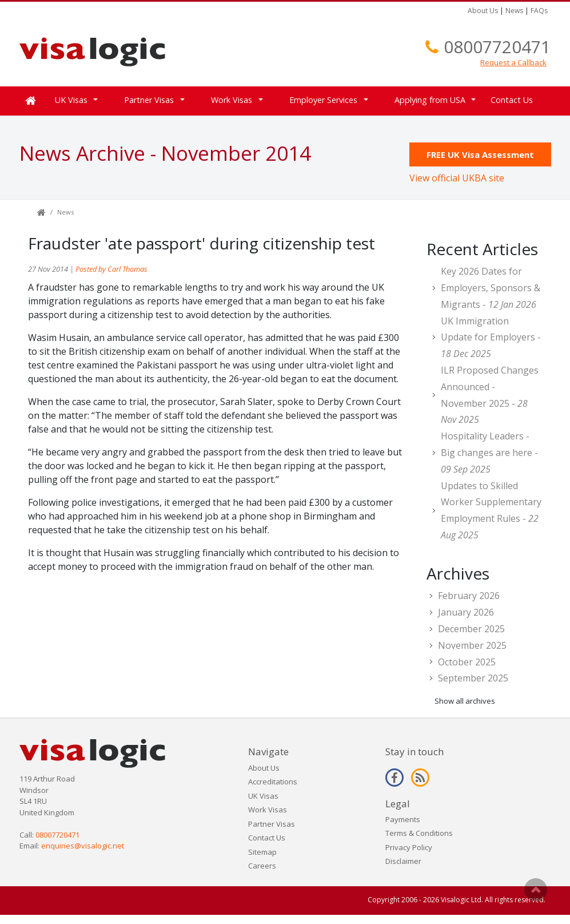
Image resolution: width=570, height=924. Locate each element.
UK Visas (71, 100)
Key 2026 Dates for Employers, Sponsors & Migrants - (491, 288)
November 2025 (472, 645)
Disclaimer (403, 861)
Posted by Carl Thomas (111, 269)
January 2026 (466, 612)
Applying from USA (430, 100)
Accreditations (273, 782)
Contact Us (512, 100)
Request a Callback (513, 62)
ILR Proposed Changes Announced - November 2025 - (490, 395)
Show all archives (465, 701)
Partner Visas (149, 100)
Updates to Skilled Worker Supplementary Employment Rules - (491, 510)
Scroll (536, 890)
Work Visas (232, 100)
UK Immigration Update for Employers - (491, 338)
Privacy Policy (409, 847)
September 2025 (473, 678)
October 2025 (467, 662)
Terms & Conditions (419, 833)
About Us (483, 11)
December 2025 (471, 629)
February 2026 (469, 596)
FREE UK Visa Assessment (480, 154)
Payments (403, 819)
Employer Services (323, 100)
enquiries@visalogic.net (83, 846)
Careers (262, 866)
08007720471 (497, 47)
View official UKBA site (457, 178)
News (514, 11)
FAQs (539, 11)
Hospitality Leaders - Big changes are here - (489, 453)
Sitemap (262, 852)
